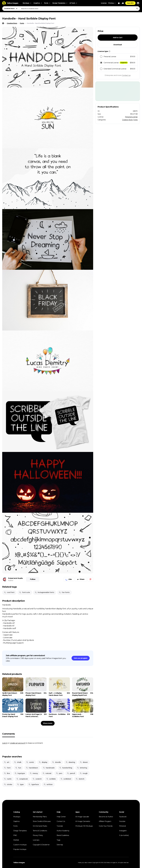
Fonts (135, 120)
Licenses (36, 840)
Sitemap (60, 845)
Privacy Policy (38, 835)
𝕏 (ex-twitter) (124, 835)
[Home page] (3, 23)
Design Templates (20, 831)
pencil (71, 773)
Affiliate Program (105, 821)
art (7, 762)
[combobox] (79, 9)
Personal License (131, 117)
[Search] (137, 9)
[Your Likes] (123, 3)
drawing (70, 762)
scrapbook (22, 779)
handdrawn (32, 768)
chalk (18, 762)
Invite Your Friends (106, 826)
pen (59, 773)
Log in (5, 743)
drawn (84, 762)
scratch (37, 779)
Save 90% (130, 3)
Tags (58, 840)
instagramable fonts (44, 592)
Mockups (17, 817)
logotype (20, 773)
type (20, 784)
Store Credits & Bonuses (42, 821)
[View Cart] (119, 3)
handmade (49, 768)
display (43, 762)
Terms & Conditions (40, 831)
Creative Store (127, 120)
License (104, 3)
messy (34, 773)
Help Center (61, 817)
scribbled (66, 779)
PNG (15, 835)
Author (11, 580)
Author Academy (63, 831)
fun (18, 768)
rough (84, 773)
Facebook (123, 817)
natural (47, 773)
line (7, 773)
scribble (51, 779)
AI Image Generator (83, 821)
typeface (34, 784)
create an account (18, 743)
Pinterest (123, 826)
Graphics (16, 821)
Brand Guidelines (63, 835)
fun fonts (64, 592)
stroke (8, 784)
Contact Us (61, 821)
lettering (82, 768)
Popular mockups (20, 849)
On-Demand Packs (40, 826)
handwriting (66, 768)
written (48, 784)
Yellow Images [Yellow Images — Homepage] (19, 863)
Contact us (126, 75)
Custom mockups (20, 845)
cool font (9, 592)
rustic (8, 779)
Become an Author (106, 817)
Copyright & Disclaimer (41, 845)
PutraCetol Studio (15, 578)
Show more (48, 723)
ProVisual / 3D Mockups (84, 826)
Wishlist (16, 840)
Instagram (123, 831)
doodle (56, 762)
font (7, 768)
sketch (80, 779)
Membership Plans (40, 817)
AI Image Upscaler (82, 817)
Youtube (122, 821)
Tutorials (60, 826)
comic (30, 762)
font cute (25, 592)
